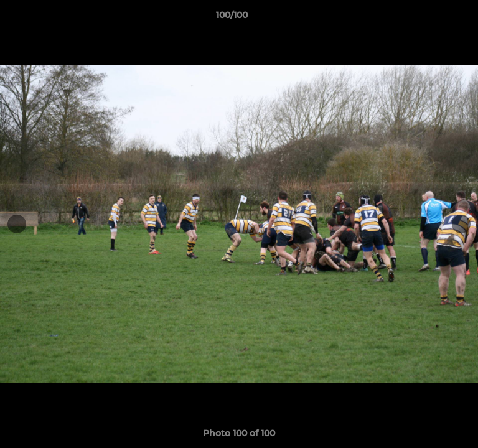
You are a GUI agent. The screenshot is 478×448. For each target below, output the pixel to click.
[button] (433, 18)
